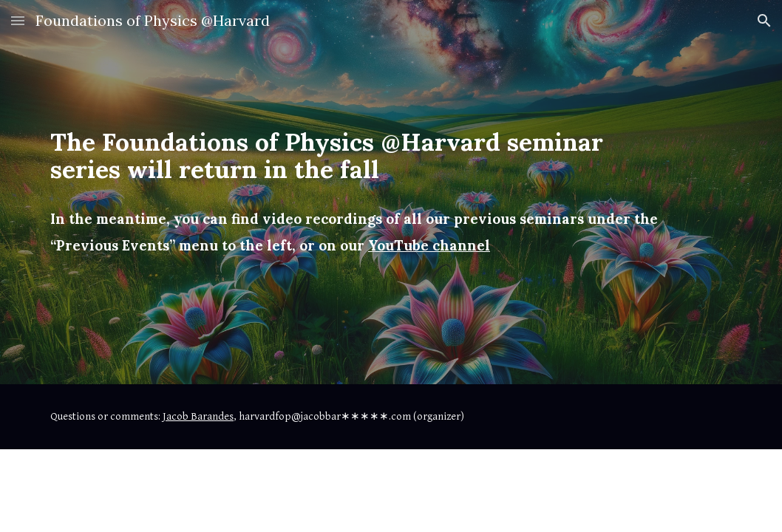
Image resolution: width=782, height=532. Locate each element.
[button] (18, 20)
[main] (361, 192)
